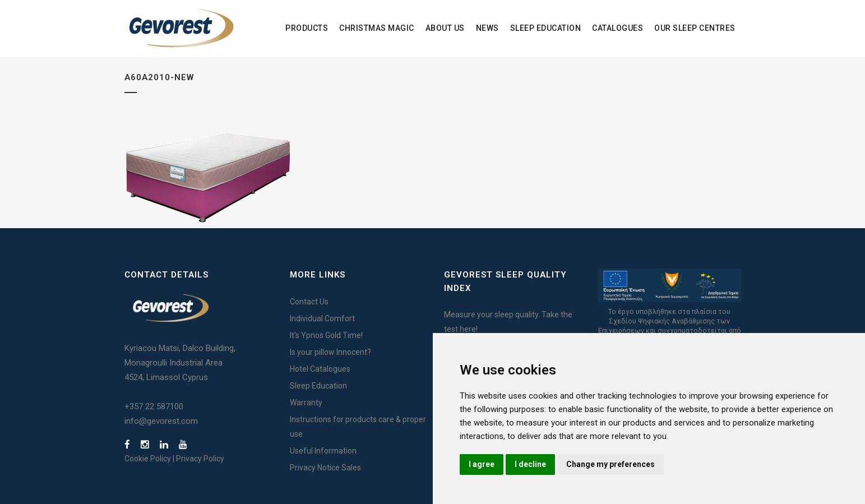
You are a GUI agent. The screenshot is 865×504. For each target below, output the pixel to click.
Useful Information (323, 451)
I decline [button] (530, 464)
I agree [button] (482, 464)
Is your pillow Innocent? (330, 352)
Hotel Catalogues (320, 369)
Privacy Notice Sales (325, 468)
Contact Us (309, 302)
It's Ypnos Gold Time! (326, 335)
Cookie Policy (148, 459)
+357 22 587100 (154, 406)
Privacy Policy (200, 459)
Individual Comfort (322, 318)
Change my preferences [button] (610, 464)
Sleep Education (318, 386)
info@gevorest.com (161, 421)
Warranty (306, 403)
